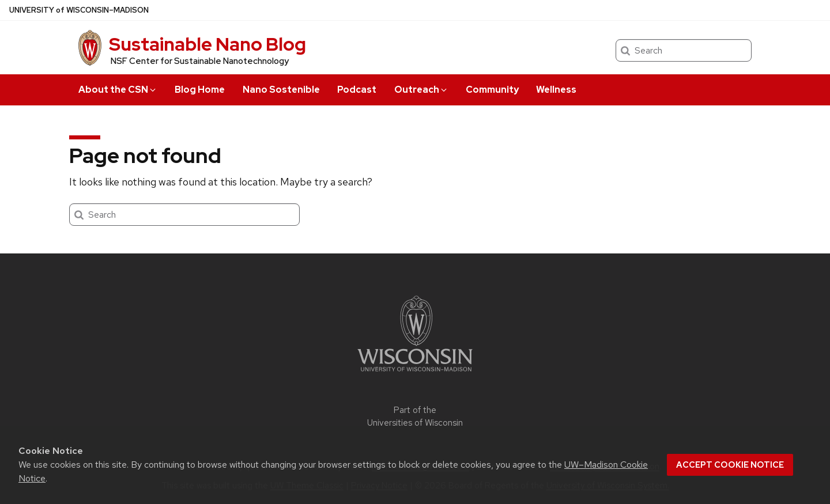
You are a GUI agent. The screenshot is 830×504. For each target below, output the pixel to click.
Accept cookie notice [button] (730, 465)
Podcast (357, 90)
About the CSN (118, 90)
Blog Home (200, 90)
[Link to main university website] (415, 374)
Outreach (421, 90)
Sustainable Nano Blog (207, 44)
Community (492, 90)
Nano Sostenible (281, 90)
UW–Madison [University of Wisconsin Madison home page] (79, 10)
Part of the (415, 417)
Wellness (556, 90)
